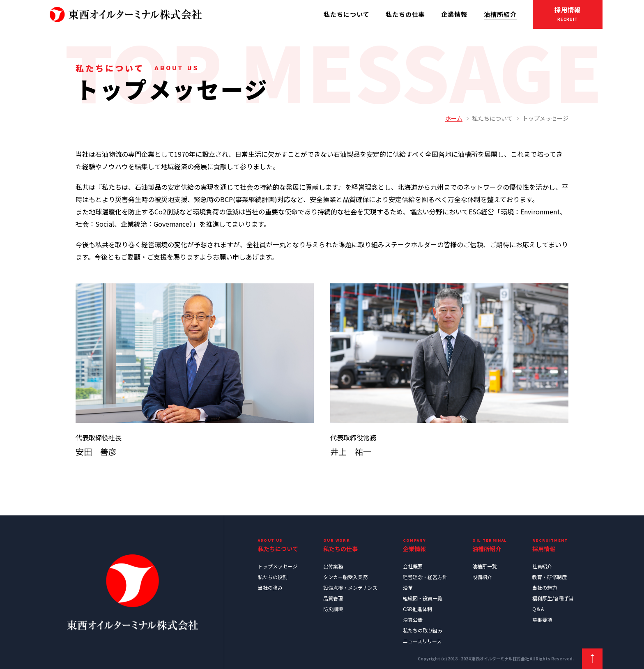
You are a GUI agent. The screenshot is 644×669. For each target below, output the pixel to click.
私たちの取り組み (423, 630)
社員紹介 (542, 566)
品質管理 (333, 598)
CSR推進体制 (417, 609)
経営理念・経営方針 (425, 577)
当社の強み (270, 587)
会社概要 (413, 566)
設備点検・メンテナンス (350, 587)
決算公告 (413, 620)
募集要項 (542, 620)
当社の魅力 (545, 587)
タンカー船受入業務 (345, 577)
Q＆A (538, 609)
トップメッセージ (278, 566)
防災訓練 (333, 609)
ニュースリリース (422, 641)
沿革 (408, 587)
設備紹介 (482, 577)
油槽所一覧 (485, 566)
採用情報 (568, 15)
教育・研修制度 (550, 577)
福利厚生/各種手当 (553, 598)
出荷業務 (333, 566)
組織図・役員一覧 (423, 598)
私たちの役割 (273, 577)
